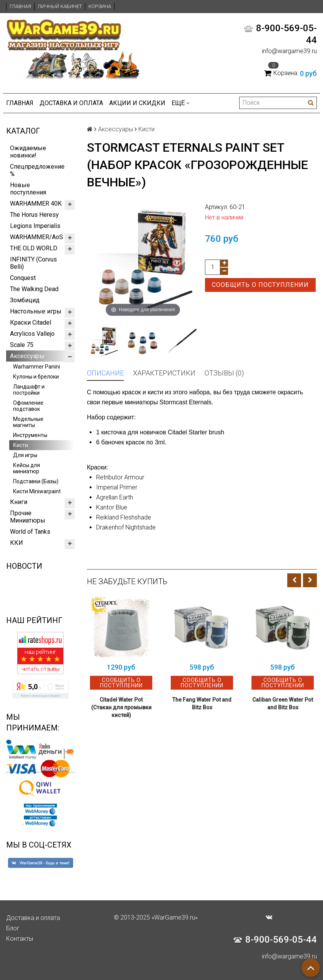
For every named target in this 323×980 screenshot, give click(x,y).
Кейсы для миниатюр (27, 468)
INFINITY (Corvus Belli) (33, 263)
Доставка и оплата (71, 103)
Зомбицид (25, 300)
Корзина (100, 6)
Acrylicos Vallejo (32, 334)
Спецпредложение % (37, 170)
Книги (19, 502)
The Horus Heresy (34, 215)
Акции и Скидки (137, 103)
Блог (13, 928)
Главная (20, 6)
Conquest (23, 278)
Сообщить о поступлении (260, 285)
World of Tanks (30, 532)
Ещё (181, 103)
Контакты (20, 939)
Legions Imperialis (35, 226)
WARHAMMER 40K (36, 204)
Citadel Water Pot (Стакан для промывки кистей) (121, 707)
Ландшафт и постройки (29, 390)
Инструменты (30, 435)
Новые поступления (28, 189)
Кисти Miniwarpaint (37, 491)
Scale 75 (22, 345)
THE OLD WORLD (34, 248)
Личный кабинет (60, 6)
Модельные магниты (28, 422)
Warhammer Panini (37, 367)
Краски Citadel (31, 322)
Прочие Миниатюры (28, 517)
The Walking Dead (34, 289)
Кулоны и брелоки (36, 377)
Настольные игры (36, 311)
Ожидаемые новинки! (28, 152)
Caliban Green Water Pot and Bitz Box (283, 704)
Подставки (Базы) (36, 481)
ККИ (17, 543)
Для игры (25, 455)
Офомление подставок (28, 406)
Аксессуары (27, 356)
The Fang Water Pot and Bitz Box (202, 704)
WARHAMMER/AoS (37, 237)
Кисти (21, 445)
